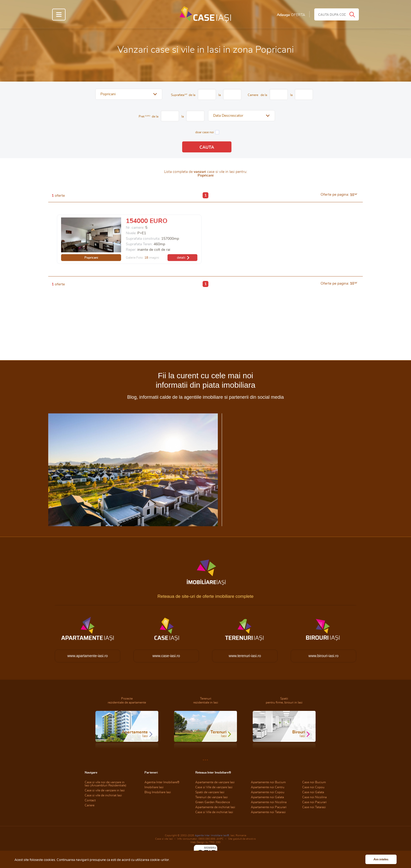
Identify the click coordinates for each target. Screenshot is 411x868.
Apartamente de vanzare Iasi (215, 782)
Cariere (90, 805)
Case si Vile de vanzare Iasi (214, 787)
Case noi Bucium (314, 782)
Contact (90, 800)
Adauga (291, 15)
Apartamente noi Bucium (268, 782)
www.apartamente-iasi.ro (88, 656)
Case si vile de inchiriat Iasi (103, 795)
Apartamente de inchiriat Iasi (215, 807)
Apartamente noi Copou (268, 792)
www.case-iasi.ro (166, 656)
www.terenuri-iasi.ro (245, 656)
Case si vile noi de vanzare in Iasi (106, 784)
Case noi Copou (313, 787)
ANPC (220, 839)
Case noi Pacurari (314, 802)
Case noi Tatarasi (314, 807)
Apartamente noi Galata (267, 797)
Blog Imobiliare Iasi (158, 792)
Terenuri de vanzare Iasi (212, 797)
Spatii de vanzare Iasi (210, 792)
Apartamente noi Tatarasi (268, 812)
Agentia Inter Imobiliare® (162, 782)
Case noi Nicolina (314, 797)
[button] (129, 94)
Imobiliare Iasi (154, 787)
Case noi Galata (313, 792)
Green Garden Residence (213, 802)
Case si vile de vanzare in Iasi (105, 790)
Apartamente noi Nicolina (269, 802)
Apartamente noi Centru (268, 787)
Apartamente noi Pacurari (269, 807)
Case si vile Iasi (164, 839)
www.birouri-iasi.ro (323, 656)
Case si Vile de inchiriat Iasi (214, 812)
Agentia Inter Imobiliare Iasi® (212, 835)
